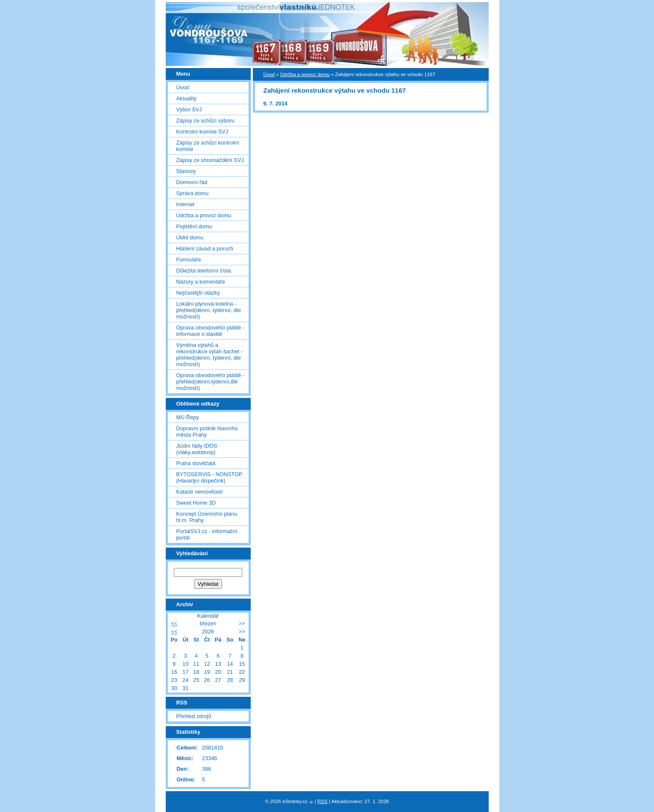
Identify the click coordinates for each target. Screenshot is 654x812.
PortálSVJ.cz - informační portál (207, 534)
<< (174, 623)
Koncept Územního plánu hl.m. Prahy (207, 517)
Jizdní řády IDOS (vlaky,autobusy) (197, 449)
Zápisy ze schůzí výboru (205, 121)
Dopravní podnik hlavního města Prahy (207, 432)
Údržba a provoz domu (305, 74)
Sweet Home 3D (196, 503)
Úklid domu (190, 237)
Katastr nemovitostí (200, 492)
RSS (323, 801)
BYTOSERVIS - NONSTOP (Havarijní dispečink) (210, 477)
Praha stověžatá (196, 463)
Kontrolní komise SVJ (202, 132)
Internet (185, 204)
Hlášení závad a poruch (205, 248)
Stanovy (186, 171)
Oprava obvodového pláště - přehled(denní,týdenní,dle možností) (211, 382)
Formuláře (189, 260)
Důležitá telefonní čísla (204, 271)
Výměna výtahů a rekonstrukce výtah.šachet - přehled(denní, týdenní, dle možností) (210, 355)
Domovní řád (192, 182)
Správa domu (193, 193)
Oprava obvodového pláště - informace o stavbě (211, 331)
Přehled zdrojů (194, 716)
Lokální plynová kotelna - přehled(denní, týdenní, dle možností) (209, 310)
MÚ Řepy (188, 417)
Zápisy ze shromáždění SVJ (210, 160)
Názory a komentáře (201, 282)
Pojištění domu (194, 226)
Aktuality (187, 98)
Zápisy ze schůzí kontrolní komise (208, 146)
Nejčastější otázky (198, 293)
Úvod (269, 74)
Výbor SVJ (189, 109)
